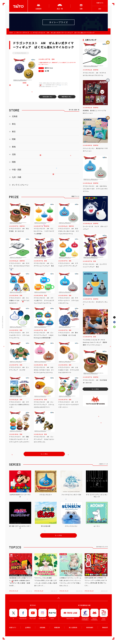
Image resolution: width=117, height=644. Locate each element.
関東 (14, 139)
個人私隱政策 (73, 628)
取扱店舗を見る (48, 97)
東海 (14, 147)
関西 (14, 162)
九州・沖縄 (17, 177)
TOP (11, 33)
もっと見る (44, 454)
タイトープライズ (23, 33)
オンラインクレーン (20, 185)
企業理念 (28, 628)
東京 (14, 132)
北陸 (14, 154)
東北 (14, 124)
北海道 (15, 116)
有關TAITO (100, 3)
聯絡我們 (105, 628)
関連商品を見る (67, 97)
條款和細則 (90, 628)
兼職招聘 (57, 628)
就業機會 (43, 628)
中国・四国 (17, 170)
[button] (24, 83)
